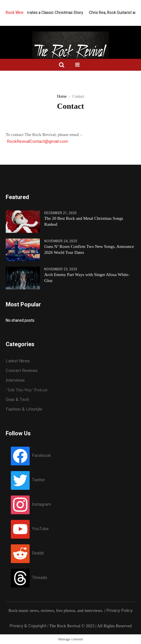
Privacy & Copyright (28, 626)
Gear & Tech (17, 400)
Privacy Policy (119, 610)
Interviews (15, 380)
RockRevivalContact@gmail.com (37, 141)
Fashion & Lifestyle (24, 409)
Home (62, 96)
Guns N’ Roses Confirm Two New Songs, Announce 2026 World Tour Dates (89, 249)
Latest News (18, 361)
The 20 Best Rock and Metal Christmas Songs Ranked (84, 221)
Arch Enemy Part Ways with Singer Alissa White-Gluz (87, 278)
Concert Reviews (22, 371)
